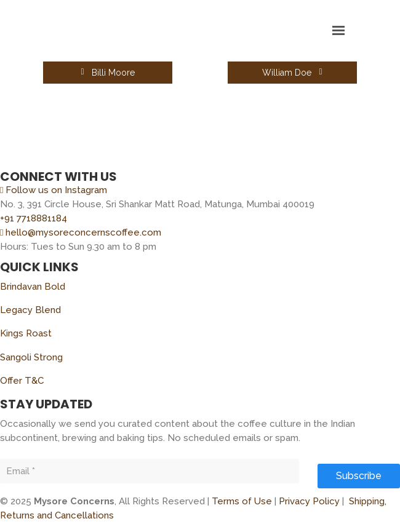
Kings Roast (26, 333)
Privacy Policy (309, 501)
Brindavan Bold (33, 287)
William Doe (292, 73)
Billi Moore (107, 73)
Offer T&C (22, 381)
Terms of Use (242, 501)
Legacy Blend (30, 310)
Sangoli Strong (31, 357)
